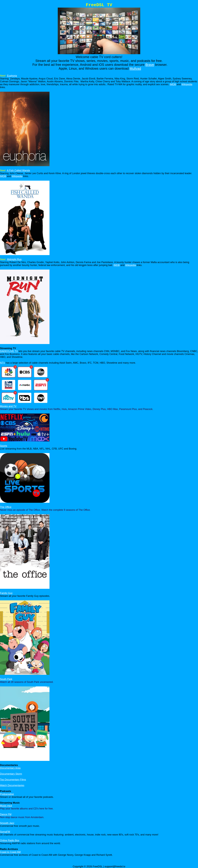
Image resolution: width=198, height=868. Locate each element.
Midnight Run (14, 259)
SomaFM (5, 832)
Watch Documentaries (12, 785)
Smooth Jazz (7, 823)
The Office (6, 507)
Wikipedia (187, 84)
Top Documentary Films (13, 780)
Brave (150, 65)
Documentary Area (10, 768)
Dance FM (6, 814)
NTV (2, 363)
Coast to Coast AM (10, 852)
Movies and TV (8, 406)
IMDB (173, 84)
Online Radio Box (10, 840)
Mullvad (135, 68)
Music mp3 (6, 806)
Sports (4, 446)
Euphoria (12, 76)
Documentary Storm (11, 774)
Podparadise (7, 794)
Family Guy (6, 593)
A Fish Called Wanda (18, 170)
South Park (6, 679)
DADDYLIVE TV (9, 351)
